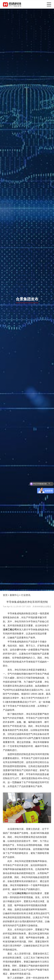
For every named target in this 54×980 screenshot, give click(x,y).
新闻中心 (14, 595)
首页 (5, 595)
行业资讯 (26, 595)
